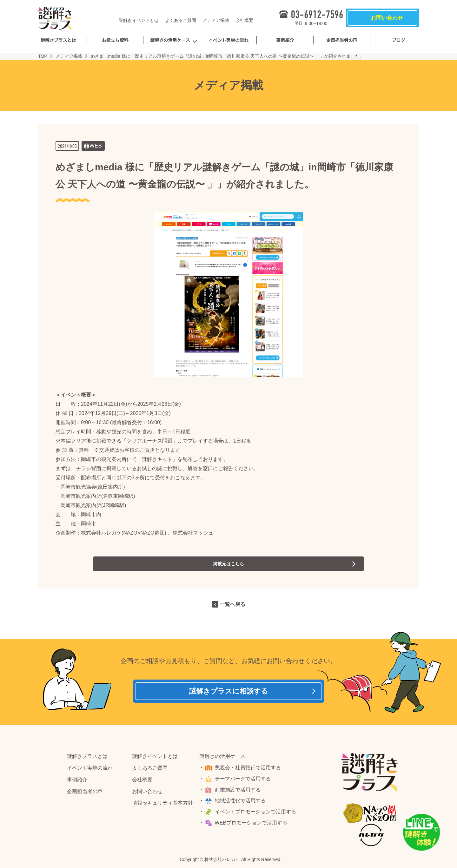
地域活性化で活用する (241, 803)
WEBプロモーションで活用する (252, 825)
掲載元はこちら (228, 564)
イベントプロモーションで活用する (256, 814)
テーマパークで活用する (244, 781)
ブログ (399, 40)
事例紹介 (285, 40)
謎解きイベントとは (139, 20)
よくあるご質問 (181, 20)
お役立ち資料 (115, 40)
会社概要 (244, 20)
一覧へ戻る (233, 604)
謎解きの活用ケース (170, 40)
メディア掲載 (216, 20)
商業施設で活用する (239, 792)
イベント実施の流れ (228, 40)
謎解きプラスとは (58, 40)
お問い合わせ (147, 794)
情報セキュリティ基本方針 (162, 805)
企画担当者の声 (342, 40)
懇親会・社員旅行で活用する (249, 770)
